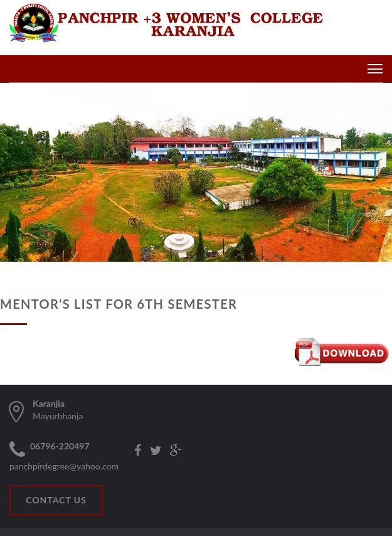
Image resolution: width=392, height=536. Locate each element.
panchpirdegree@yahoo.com (64, 466)
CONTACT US (56, 500)
